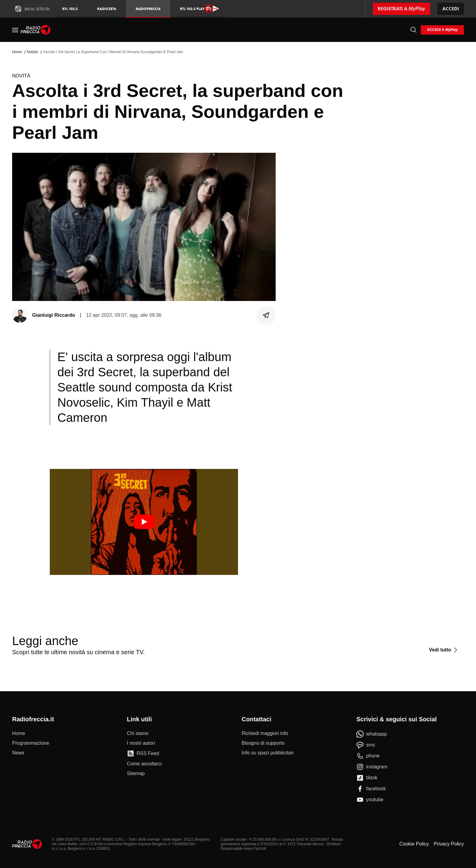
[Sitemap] (136, 774)
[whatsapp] (372, 734)
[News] (18, 753)
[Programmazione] (31, 743)
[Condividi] (266, 315)
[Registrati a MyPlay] (401, 9)
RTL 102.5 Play (200, 9)
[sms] (366, 745)
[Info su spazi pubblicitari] (268, 753)
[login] (442, 30)
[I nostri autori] (141, 743)
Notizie (32, 52)
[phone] (368, 756)
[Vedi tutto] (444, 650)
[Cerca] (413, 30)
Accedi (451, 9)
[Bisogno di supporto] (263, 743)
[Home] (36, 30)
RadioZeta (107, 9)
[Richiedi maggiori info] (265, 733)
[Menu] (15, 30)
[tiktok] (367, 778)
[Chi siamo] (138, 733)
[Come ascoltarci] (144, 764)
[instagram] (372, 767)
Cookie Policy (414, 844)
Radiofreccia (148, 9)
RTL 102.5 (70, 9)
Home (17, 52)
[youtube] (370, 800)
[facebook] (371, 789)
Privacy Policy (449, 844)
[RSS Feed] (143, 754)
